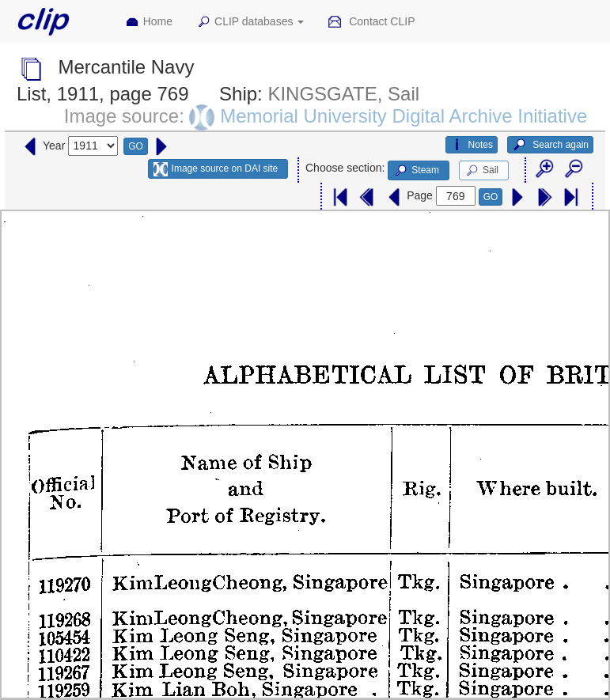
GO (136, 146)
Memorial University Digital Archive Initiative (404, 116)
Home (149, 22)
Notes (472, 145)
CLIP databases (250, 22)
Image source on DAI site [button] (216, 169)
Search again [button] (550, 145)
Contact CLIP (371, 22)
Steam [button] (416, 171)
